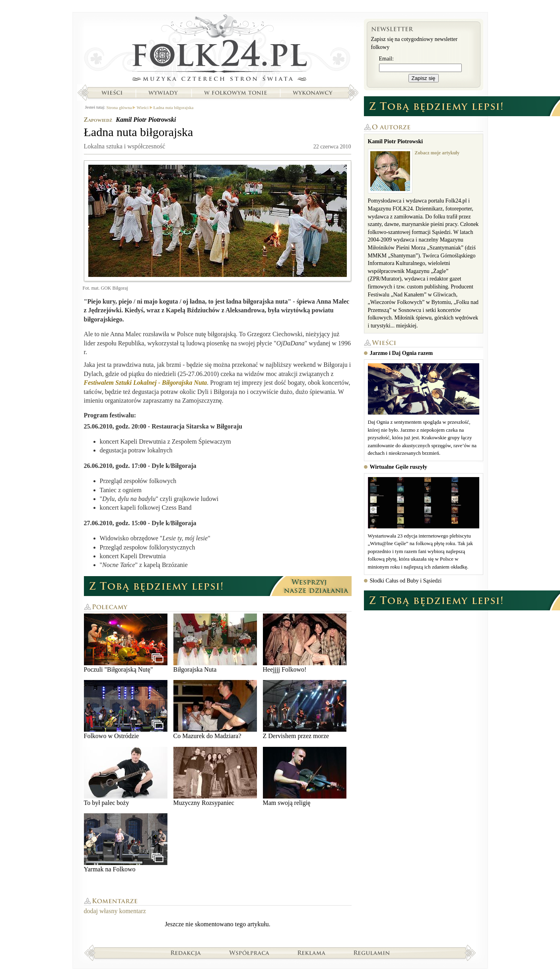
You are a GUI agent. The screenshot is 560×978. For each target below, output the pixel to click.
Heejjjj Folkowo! (305, 643)
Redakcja (186, 953)
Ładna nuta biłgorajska (174, 107)
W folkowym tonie (235, 93)
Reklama (312, 953)
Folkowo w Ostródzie (126, 710)
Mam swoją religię (305, 776)
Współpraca (249, 953)
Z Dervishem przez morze (305, 710)
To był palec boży (126, 776)
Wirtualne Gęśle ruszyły (399, 467)
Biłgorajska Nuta (215, 643)
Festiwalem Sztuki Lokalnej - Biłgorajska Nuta (146, 383)
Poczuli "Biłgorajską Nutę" (126, 643)
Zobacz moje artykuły (437, 153)
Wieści (112, 93)
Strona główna (218, 50)
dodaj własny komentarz (115, 911)
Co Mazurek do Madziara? (215, 710)
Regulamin (372, 953)
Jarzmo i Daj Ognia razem (402, 353)
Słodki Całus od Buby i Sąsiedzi (406, 581)
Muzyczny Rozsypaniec (215, 776)
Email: (386, 59)
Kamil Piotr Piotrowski (146, 120)
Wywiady (163, 93)
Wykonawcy (313, 93)
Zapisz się (424, 78)
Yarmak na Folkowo (126, 843)
